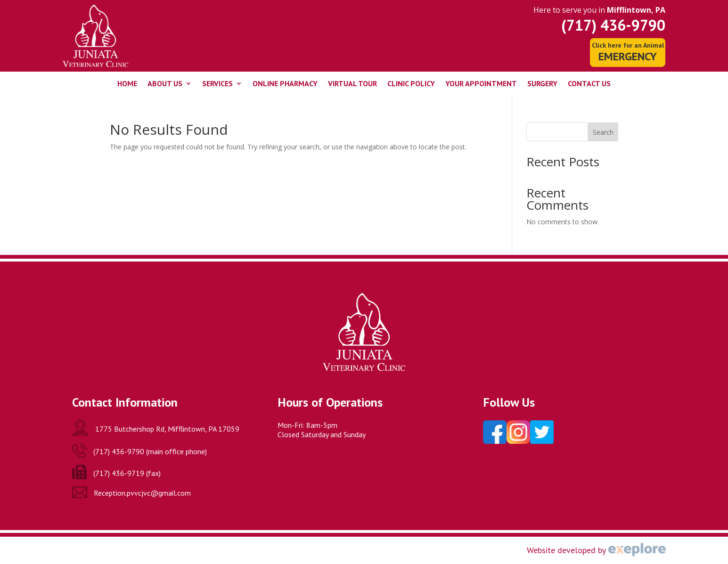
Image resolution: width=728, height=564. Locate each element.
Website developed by (566, 550)
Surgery (542, 84)
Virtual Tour (352, 84)
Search (603, 132)
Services (217, 84)
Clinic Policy (411, 84)
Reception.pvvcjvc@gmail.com (142, 493)
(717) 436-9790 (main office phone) (150, 451)
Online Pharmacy (285, 84)
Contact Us (589, 84)
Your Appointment (481, 84)
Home (127, 84)
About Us (165, 84)
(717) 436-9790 (613, 25)
